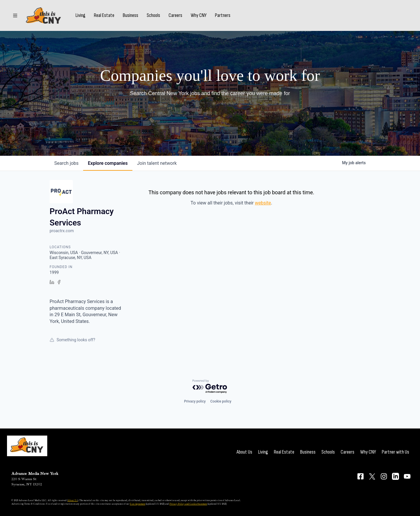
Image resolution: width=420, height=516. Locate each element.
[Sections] (15, 15)
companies (108, 163)
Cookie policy (221, 401)
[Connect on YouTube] (407, 476)
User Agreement (138, 504)
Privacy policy (195, 401)
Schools (153, 15)
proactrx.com (62, 231)
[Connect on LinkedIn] (395, 476)
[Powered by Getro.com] (210, 387)
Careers (175, 15)
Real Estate (104, 15)
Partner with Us (395, 452)
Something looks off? (72, 340)
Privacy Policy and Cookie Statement (188, 504)
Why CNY (199, 15)
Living (80, 15)
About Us (244, 452)
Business (131, 15)
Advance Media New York (35, 474)
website (263, 203)
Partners (223, 15)
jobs (66, 163)
